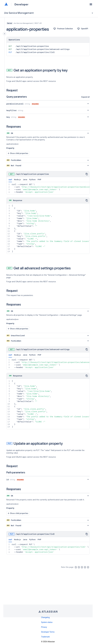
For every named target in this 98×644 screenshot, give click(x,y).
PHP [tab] (39, 180)
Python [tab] (32, 180)
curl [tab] (10, 180)
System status (47, 622)
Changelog (45, 617)
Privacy (44, 627)
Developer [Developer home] (21, 4)
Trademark (45, 637)
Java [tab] (25, 180)
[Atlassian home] (6, 4)
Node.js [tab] (17, 180)
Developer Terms (48, 632)
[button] (91, 4)
